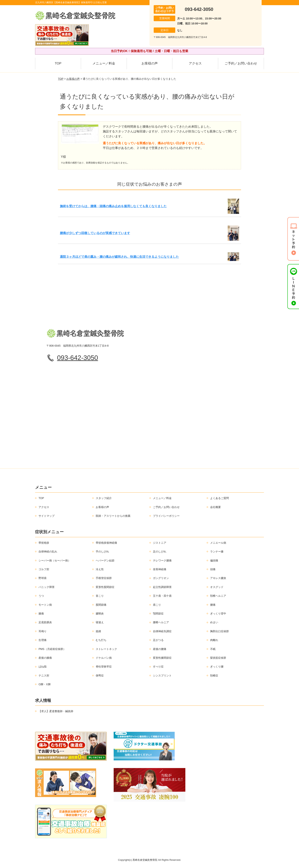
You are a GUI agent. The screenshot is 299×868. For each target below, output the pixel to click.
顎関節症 (158, 614)
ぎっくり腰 (217, 667)
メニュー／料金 (104, 63)
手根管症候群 (104, 578)
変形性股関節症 (105, 587)
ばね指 (43, 667)
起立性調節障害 (162, 587)
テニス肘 (44, 676)
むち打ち (101, 640)
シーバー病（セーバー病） (55, 560)
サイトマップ (47, 516)
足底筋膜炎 (45, 622)
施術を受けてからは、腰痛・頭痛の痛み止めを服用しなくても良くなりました (113, 206)
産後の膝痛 (45, 658)
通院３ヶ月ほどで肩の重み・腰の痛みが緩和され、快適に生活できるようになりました (119, 257)
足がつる (158, 640)
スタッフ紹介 (104, 498)
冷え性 (100, 569)
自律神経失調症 (162, 631)
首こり (100, 596)
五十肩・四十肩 (162, 596)
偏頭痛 (214, 560)
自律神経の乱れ (48, 552)
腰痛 (213, 605)
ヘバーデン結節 (105, 560)
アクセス (195, 63)
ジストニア (160, 543)
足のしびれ (160, 552)
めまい (214, 622)
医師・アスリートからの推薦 (113, 516)
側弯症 (100, 676)
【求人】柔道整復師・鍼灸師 (56, 711)
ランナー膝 (217, 552)
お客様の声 (150, 63)
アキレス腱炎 (218, 578)
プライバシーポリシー (166, 516)
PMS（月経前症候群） (52, 649)
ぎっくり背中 (218, 614)
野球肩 (43, 578)
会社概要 (215, 507)
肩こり (157, 605)
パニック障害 (47, 587)
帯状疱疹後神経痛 (106, 543)
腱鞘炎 (100, 614)
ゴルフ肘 (44, 569)
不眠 (213, 649)
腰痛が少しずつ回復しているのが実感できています (95, 233)
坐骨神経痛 (160, 569)
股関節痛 (101, 605)
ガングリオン (161, 578)
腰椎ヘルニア (161, 622)
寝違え (100, 622)
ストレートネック (106, 649)
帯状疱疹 (44, 543)
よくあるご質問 (219, 498)
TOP (58, 63)
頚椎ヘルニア (218, 596)
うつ (41, 596)
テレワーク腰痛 (162, 560)
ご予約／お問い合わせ (241, 63)
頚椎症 (214, 676)
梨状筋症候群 (218, 658)
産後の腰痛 (160, 649)
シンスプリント (162, 676)
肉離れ (214, 640)
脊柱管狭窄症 (104, 667)
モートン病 (45, 605)
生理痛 (43, 640)
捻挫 (98, 631)
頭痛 (213, 569)
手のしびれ (102, 552)
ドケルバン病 (104, 658)
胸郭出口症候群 (219, 631)
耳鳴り (43, 631)
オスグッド (217, 587)
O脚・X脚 (44, 684)
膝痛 (41, 614)
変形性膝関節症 (162, 658)
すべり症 (158, 667)
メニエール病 (218, 543)
